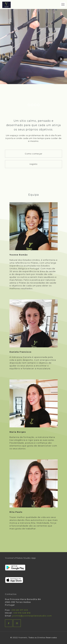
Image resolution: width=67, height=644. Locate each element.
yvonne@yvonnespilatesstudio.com (32, 616)
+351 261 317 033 (19, 610)
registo (33, 164)
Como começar (34, 154)
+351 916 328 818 (22, 613)
